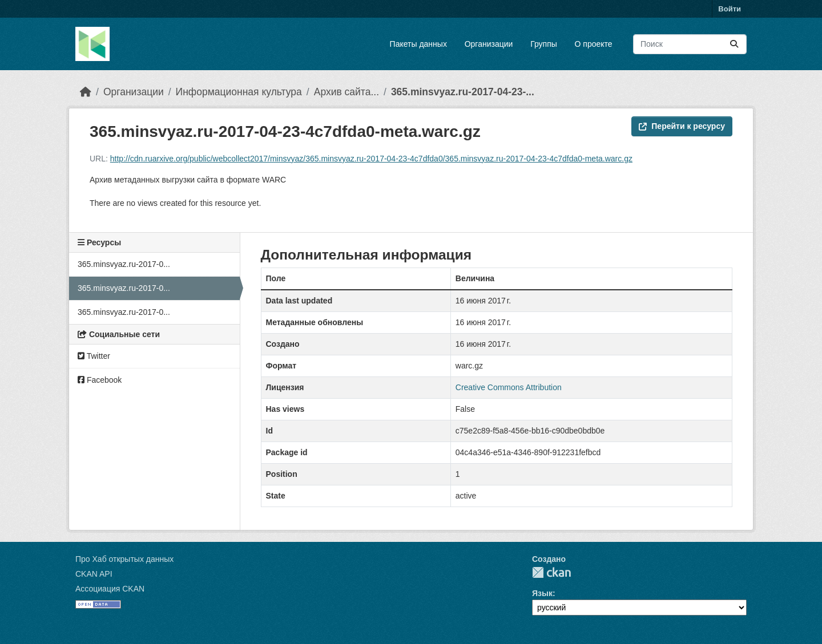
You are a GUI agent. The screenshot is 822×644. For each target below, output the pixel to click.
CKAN (551, 572)
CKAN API (94, 574)
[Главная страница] (86, 92)
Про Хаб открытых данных (124, 559)
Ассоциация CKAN (110, 589)
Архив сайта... (346, 92)
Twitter (94, 356)
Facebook (100, 380)
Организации (489, 44)
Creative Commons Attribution (509, 387)
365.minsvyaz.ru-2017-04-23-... (463, 92)
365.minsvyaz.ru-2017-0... (124, 264)
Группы (544, 44)
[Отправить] (734, 44)
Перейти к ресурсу (682, 126)
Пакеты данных (418, 44)
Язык (542, 593)
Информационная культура (239, 92)
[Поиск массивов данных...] (690, 44)
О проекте (594, 44)
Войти (730, 9)
